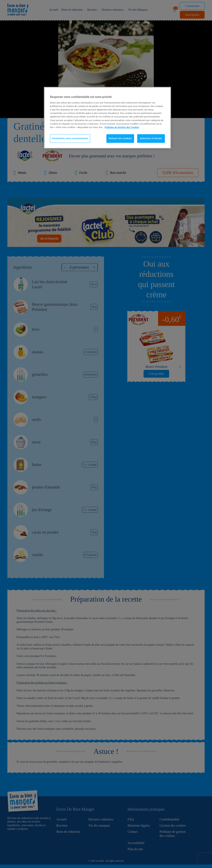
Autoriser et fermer (151, 138)
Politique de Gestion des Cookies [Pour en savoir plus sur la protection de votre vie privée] (122, 127)
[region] (107, 118)
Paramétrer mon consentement (70, 138)
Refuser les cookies (120, 138)
